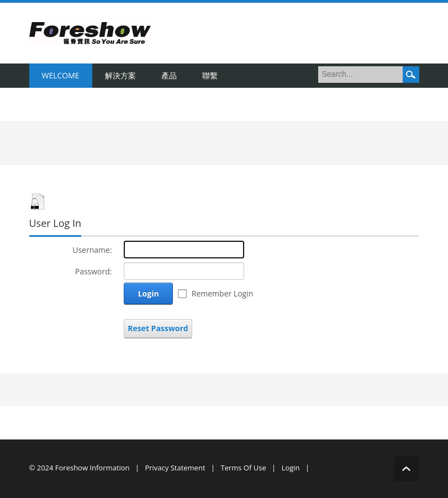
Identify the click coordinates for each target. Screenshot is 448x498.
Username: (92, 250)
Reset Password (158, 328)
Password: (94, 271)
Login (149, 293)
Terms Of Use (243, 468)
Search (411, 75)
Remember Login (223, 293)
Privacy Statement (175, 468)
